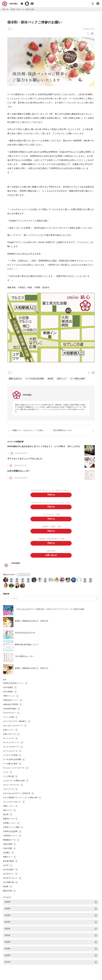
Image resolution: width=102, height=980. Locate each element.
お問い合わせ (51, 558)
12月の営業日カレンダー (19, 471)
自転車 (8, 889)
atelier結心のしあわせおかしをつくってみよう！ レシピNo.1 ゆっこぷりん (44, 446)
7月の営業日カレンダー (24, 659)
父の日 (8, 868)
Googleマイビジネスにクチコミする (24, 254)
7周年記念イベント (13, 703)
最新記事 (6, 597)
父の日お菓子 (10, 872)
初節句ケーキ (10, 822)
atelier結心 (14, 4)
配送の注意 (10, 894)
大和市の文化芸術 (12, 834)
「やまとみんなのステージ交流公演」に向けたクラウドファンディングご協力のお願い (50, 612)
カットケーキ (10, 741)
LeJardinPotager (12, 712)
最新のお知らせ (15, 379)
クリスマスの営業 (12, 758)
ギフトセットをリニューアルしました (25, 459)
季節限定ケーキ (11, 843)
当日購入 (9, 856)
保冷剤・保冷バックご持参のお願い (35, 22)
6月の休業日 (10, 695)
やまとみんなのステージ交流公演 (19, 796)
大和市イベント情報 (13, 830)
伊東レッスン (10, 809)
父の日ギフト (10, 877)
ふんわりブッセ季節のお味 (16, 784)
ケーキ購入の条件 (78, 379)
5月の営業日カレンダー (63, 430)
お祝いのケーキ (11, 737)
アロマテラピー (11, 716)
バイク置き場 (10, 779)
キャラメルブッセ (12, 754)
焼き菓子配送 (10, 864)
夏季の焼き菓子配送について (27, 647)
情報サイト (10, 860)
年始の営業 (10, 847)
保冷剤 (50, 379)
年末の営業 (10, 851)
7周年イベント (11, 699)
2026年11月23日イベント (15, 686)
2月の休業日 (10, 690)
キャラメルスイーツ (13, 745)
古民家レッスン (11, 826)
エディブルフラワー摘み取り (17, 724)
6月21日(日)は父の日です (25, 636)
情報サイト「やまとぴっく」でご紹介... (29, 430)
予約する (51, 495)
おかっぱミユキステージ (15, 728)
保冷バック (62, 379)
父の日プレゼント (12, 881)
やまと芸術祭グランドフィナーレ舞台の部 (22, 800)
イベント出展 (10, 720)
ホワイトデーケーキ (13, 788)
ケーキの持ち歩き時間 (35, 379)
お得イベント (10, 733)
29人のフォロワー (9, 578)
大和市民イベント (12, 839)
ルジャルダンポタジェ (14, 805)
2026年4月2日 (89, 29)
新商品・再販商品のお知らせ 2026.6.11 (32, 671)
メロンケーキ (10, 792)
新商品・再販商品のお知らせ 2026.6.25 (32, 624)
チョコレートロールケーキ (16, 771)
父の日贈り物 (10, 885)
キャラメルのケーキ (13, 750)
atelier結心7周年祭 (13, 707)
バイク (8, 775)
